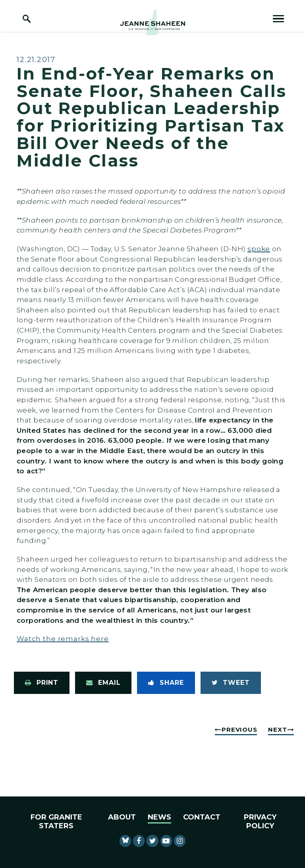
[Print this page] (42, 683)
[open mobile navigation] (278, 19)
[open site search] (27, 19)
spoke (259, 249)
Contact (202, 817)
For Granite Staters (56, 821)
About (122, 817)
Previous (239, 729)
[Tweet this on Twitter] (231, 683)
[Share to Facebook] (166, 683)
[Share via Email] (103, 683)
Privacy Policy (260, 821)
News (159, 817)
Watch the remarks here (63, 638)
